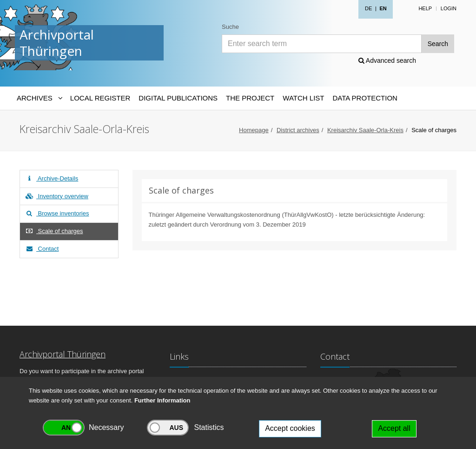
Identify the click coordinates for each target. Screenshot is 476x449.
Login (449, 8)
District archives (298, 130)
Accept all (394, 428)
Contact (42, 249)
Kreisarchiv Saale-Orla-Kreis (365, 130)
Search (438, 44)
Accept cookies (290, 428)
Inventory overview (56, 196)
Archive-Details (51, 178)
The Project (250, 98)
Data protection (365, 98)
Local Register (100, 98)
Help (425, 8)
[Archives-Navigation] (39, 98)
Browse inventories (57, 213)
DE (368, 8)
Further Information (162, 400)
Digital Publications (178, 98)
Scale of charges (54, 231)
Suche (230, 27)
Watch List (303, 98)
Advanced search (387, 60)
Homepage (254, 130)
